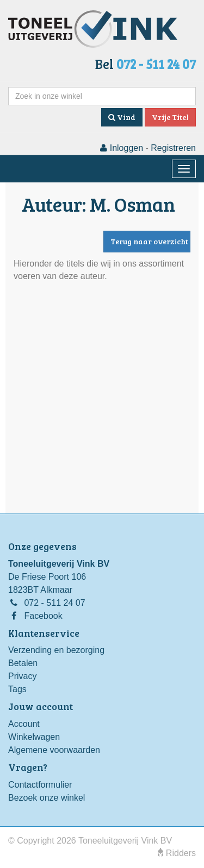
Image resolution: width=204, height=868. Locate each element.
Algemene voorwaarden (54, 750)
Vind (122, 117)
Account (24, 724)
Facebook (43, 616)
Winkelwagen (34, 737)
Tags (17, 689)
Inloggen (122, 148)
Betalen (23, 663)
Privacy (22, 676)
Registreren (173, 148)
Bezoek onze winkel (47, 798)
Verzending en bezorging (56, 650)
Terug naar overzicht (149, 241)
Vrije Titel (170, 117)
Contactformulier (40, 785)
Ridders (177, 853)
